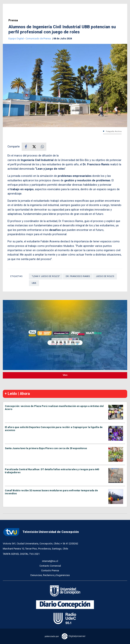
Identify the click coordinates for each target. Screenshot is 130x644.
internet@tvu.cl (50, 561)
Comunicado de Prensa (38, 39)
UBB (34, 283)
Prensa (13, 20)
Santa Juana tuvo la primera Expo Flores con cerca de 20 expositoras (46, 448)
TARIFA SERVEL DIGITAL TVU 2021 (21, 554)
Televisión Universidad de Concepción (41, 532)
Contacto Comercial (50, 566)
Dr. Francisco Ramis (78, 276)
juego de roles (105, 276)
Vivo (65, 375)
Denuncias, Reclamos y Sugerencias (50, 575)
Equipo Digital (16, 39)
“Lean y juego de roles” (46, 276)
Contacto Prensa (50, 570)
